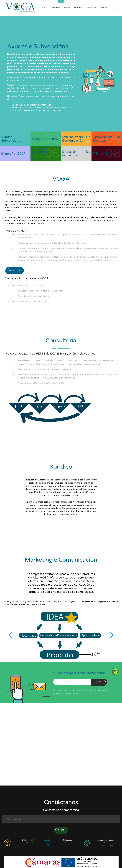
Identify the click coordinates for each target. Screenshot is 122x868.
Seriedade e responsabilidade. (33, 301)
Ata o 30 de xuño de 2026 (41, 383)
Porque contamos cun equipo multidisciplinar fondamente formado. (52, 243)
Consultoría (55, 8)
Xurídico (67, 8)
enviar (101, 681)
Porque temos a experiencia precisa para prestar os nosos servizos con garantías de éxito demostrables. (67, 236)
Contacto (104, 8)
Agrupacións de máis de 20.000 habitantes (45, 369)
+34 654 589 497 (27, 840)
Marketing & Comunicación (85, 8)
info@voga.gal (67, 840)
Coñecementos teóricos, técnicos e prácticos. (41, 291)
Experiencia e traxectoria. (30, 285)
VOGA (44, 8)
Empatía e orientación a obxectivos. (36, 296)
